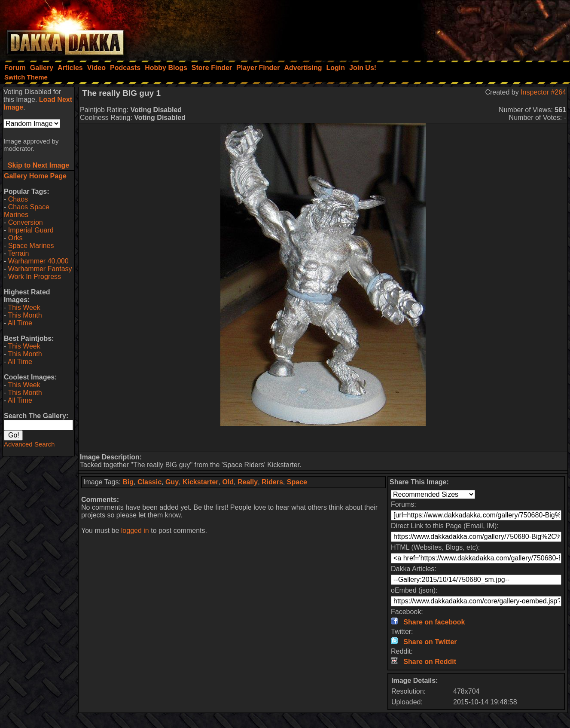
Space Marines (31, 246)
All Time (20, 323)
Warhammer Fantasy (40, 269)
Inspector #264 (543, 92)
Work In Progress (35, 277)
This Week (24, 307)
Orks (15, 238)
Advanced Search (29, 444)
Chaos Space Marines (27, 211)
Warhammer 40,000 (38, 261)
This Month (25, 315)
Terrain (18, 253)
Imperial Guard (31, 230)
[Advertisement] (454, 28)
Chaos (18, 199)
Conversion (26, 222)
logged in (135, 531)
